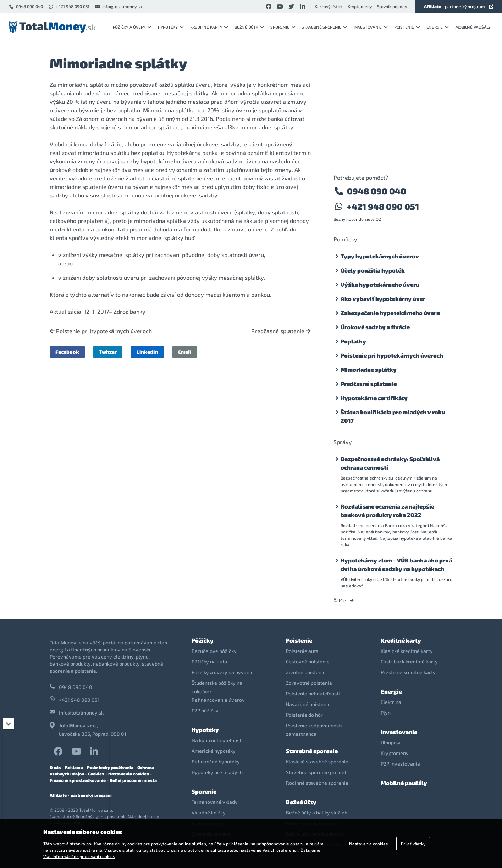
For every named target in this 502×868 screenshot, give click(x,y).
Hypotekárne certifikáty (374, 398)
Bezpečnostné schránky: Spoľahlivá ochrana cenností (390, 463)
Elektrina (391, 702)
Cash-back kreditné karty (409, 662)
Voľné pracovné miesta (133, 780)
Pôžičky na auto (209, 662)
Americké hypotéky (214, 751)
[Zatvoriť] (9, 724)
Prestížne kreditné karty (408, 672)
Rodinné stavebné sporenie (317, 783)
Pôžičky (203, 640)
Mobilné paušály (473, 27)
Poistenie (407, 27)
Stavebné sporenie (324, 27)
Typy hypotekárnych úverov (380, 256)
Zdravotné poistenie (309, 683)
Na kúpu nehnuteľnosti (217, 740)
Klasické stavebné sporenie (317, 761)
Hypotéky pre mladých (217, 772)
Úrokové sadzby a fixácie (375, 327)
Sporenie (283, 27)
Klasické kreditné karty (407, 651)
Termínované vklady (215, 802)
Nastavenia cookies (129, 774)
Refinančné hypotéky (216, 761)
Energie (438, 27)
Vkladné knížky (209, 813)
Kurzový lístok (329, 6)
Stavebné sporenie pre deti (317, 772)
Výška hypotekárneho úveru (380, 284)
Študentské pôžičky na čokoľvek (217, 687)
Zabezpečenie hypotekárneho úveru (390, 313)
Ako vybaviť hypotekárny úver (383, 299)
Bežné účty (249, 27)
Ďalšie (344, 600)
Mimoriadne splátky (369, 369)
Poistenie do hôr (304, 715)
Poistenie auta (302, 651)
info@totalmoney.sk (118, 6)
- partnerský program (459, 6)
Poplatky (353, 341)
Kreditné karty (209, 27)
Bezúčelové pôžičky (214, 651)
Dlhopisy (391, 742)
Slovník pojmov (392, 6)
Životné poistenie (306, 672)
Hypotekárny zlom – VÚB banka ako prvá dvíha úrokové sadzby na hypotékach (396, 564)
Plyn (386, 713)
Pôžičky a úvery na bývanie (223, 672)
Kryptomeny (360, 6)
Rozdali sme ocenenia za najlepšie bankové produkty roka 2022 (387, 511)
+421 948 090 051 (69, 6)
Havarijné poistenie (308, 704)
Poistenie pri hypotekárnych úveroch (101, 331)
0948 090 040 (26, 6)
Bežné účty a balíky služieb (317, 813)
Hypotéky (171, 27)
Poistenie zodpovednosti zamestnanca (314, 730)
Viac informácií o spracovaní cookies (79, 856)
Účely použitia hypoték (373, 270)
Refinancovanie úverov (218, 700)
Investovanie (371, 27)
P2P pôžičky (205, 710)
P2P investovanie (400, 764)
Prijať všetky (413, 844)
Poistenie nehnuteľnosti (313, 693)
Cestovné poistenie (308, 662)
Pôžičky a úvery (132, 27)
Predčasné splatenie (281, 331)
